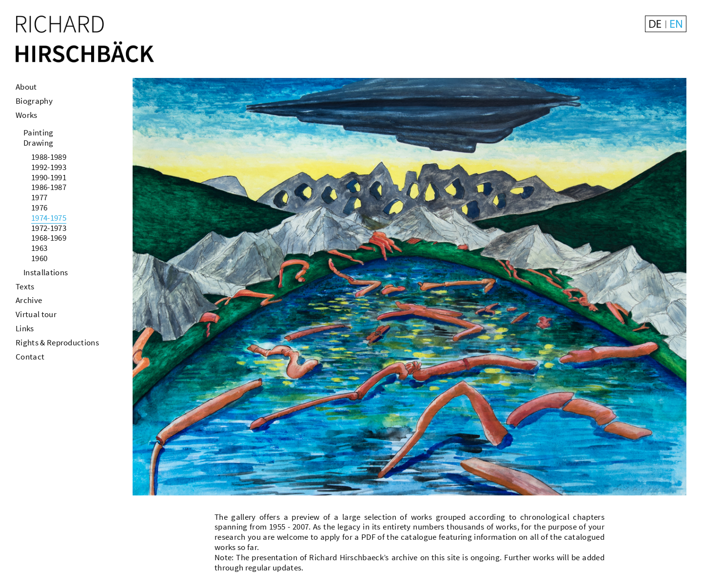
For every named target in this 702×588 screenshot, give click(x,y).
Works (27, 115)
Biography (34, 101)
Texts (25, 286)
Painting (39, 133)
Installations (46, 272)
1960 (39, 258)
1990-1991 (49, 177)
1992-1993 (49, 167)
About (26, 87)
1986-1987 (49, 187)
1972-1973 (49, 228)
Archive (29, 300)
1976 (39, 208)
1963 (39, 248)
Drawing (38, 143)
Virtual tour (36, 314)
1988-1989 (49, 157)
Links (25, 328)
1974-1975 (49, 218)
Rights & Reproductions (57, 342)
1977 (39, 197)
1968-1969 (49, 238)
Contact (30, 357)
